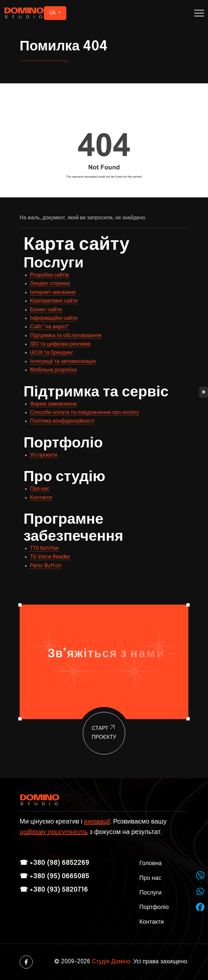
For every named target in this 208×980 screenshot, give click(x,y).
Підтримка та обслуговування (66, 336)
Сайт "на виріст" (50, 327)
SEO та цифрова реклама (60, 344)
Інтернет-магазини (53, 292)
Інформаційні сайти (54, 318)
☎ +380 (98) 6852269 (54, 863)
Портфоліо (154, 907)
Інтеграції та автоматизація (63, 362)
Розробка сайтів (49, 275)
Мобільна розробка (53, 370)
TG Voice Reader (50, 557)
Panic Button (46, 566)
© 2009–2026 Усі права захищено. (121, 962)
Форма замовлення (53, 404)
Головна (150, 863)
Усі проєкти (44, 455)
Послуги (150, 893)
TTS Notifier (45, 548)
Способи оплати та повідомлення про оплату (85, 413)
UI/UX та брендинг (52, 353)
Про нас (40, 489)
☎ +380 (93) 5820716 (54, 890)
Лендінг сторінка (50, 284)
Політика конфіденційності (62, 421)
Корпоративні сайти (54, 301)
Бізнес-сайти (46, 310)
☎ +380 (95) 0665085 (54, 876)
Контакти (41, 498)
